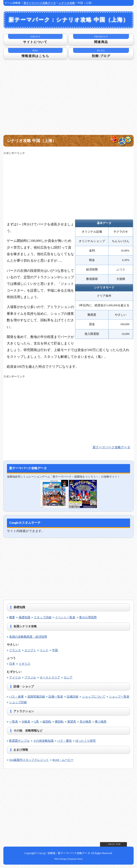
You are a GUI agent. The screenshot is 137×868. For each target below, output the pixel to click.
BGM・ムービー (63, 760)
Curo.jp (42, 853)
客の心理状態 (88, 617)
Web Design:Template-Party (68, 859)
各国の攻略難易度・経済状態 (28, 637)
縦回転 (47, 722)
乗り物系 (101, 722)
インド (44, 650)
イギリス (24, 664)
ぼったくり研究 (86, 741)
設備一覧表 (56, 697)
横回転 (59, 722)
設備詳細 (72, 697)
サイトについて (35, 39)
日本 (12, 664)
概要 (12, 617)
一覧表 (14, 722)
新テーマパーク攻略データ (40, 3)
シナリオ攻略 (67, 3)
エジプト (30, 650)
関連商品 (101, 39)
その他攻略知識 (43, 741)
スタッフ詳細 (43, 617)
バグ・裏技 (64, 741)
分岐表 (26, 722)
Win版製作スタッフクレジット (29, 760)
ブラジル (30, 678)
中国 (55, 650)
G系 (36, 722)
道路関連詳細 (36, 697)
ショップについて (94, 697)
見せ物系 (85, 722)
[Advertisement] (68, 100)
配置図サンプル (19, 741)
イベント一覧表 (65, 617)
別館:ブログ (101, 53)
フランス (15, 650)
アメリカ (15, 678)
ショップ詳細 (18, 702)
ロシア (68, 678)
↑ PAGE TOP (113, 844)
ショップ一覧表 (119, 697)
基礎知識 (24, 617)
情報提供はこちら (35, 53)
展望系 (72, 722)
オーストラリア (50, 678)
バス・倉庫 (16, 697)
